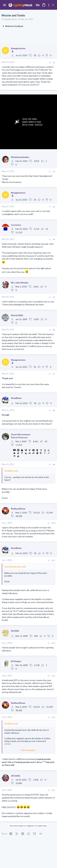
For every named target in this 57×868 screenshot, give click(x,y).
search (18, 602)
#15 (53, 790)
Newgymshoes (10, 19)
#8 (54, 410)
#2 (54, 172)
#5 (54, 297)
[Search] (53, 5)
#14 (53, 717)
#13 (53, 676)
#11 (53, 560)
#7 (54, 374)
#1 (54, 63)
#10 (53, 523)
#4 (54, 239)
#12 (53, 643)
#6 (54, 330)
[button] (5, 5)
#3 (54, 207)
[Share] (50, 63)
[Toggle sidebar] (49, 5)
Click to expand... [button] (29, 750)
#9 (54, 465)
